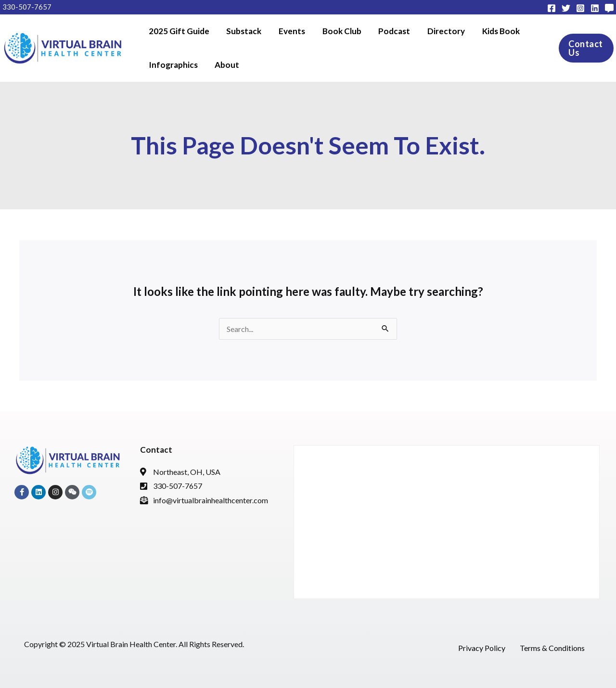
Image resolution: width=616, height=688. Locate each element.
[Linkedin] (595, 8)
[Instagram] (580, 8)
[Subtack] (609, 8)
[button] (581, 48)
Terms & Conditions (552, 648)
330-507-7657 (27, 7)
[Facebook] (552, 8)
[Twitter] (566, 8)
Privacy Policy (482, 648)
